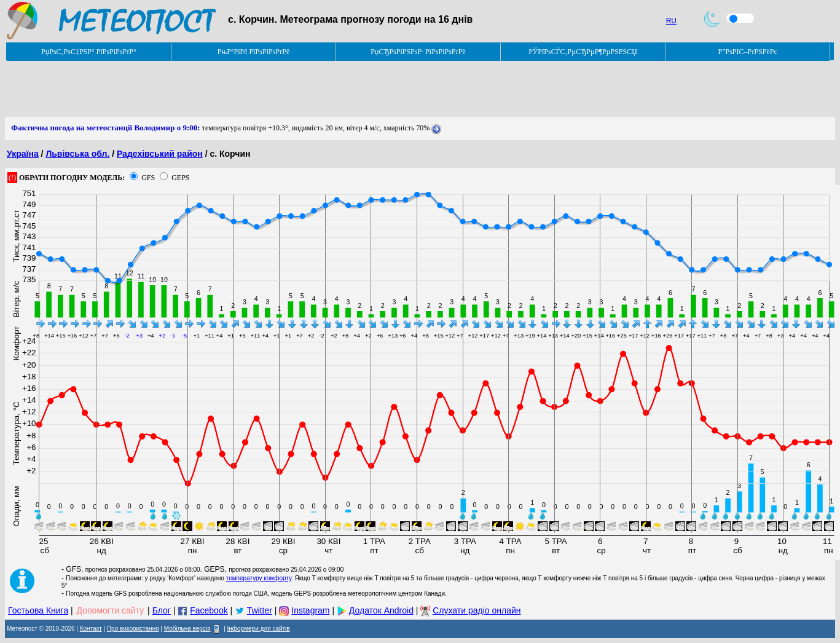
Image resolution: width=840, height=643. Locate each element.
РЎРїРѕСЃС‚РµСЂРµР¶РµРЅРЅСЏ (583, 52)
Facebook (209, 610)
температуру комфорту (259, 578)
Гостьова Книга (38, 610)
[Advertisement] (229, 89)
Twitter (260, 610)
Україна (23, 154)
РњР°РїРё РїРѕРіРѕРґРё (253, 52)
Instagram (310, 610)
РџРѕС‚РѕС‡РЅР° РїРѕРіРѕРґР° (89, 52)
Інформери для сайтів (259, 629)
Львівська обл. (77, 154)
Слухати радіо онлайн (477, 610)
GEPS (180, 178)
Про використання (133, 629)
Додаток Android (381, 610)
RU (671, 21)
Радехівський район (160, 154)
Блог (162, 610)
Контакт (91, 629)
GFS (148, 178)
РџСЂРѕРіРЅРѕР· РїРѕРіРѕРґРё (418, 52)
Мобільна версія (187, 629)
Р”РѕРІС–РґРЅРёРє (747, 52)
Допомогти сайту (111, 610)
